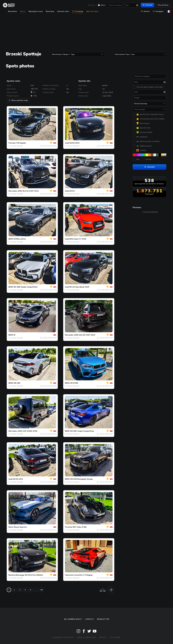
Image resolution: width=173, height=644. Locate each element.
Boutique (50, 11)
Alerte (145, 11)
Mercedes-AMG (15, 191)
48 (41, 590)
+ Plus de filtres (163, 5)
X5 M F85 (74, 383)
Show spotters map (18, 100)
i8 (14, 335)
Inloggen (158, 11)
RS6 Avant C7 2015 (78, 239)
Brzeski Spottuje (17, 146)
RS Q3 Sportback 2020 (79, 287)
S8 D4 (72, 191)
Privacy (103, 637)
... (36, 590)
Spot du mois (92, 11)
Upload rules (63, 11)
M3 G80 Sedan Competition (26, 287)
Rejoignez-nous (36, 11)
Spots (103, 5)
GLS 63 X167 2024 (31, 191)
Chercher (148, 5)
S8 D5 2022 (74, 143)
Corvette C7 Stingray (83, 575)
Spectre (23, 527)
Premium (78, 11)
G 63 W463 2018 (30, 431)
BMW (11, 239)
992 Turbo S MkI (79, 527)
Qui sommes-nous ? (73, 619)
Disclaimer (115, 637)
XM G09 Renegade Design (81, 479)
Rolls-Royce (14, 527)
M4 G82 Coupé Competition (82, 431)
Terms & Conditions (86, 637)
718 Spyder (21, 143)
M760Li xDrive (20, 239)
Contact (90, 619)
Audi (67, 143)
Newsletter (103, 619)
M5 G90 (17, 383)
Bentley (12, 575)
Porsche (12, 143)
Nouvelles (91, 5)
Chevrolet (69, 575)
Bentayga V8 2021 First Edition (29, 575)
